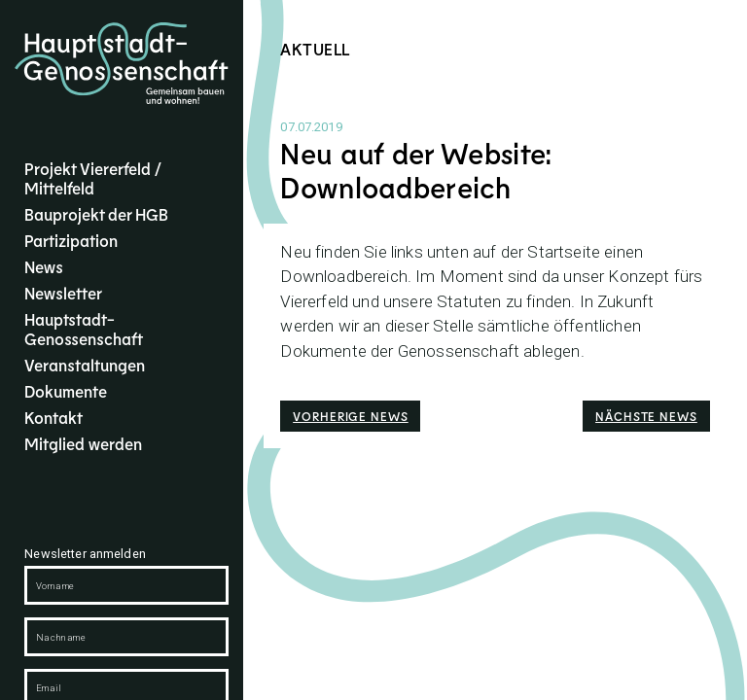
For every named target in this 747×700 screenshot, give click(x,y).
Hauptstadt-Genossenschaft (84, 329)
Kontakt (53, 417)
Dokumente (66, 391)
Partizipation (71, 240)
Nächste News (646, 416)
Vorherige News (351, 416)
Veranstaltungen (85, 365)
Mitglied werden (83, 443)
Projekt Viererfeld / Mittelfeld (93, 178)
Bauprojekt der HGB (96, 214)
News (44, 266)
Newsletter (63, 293)
